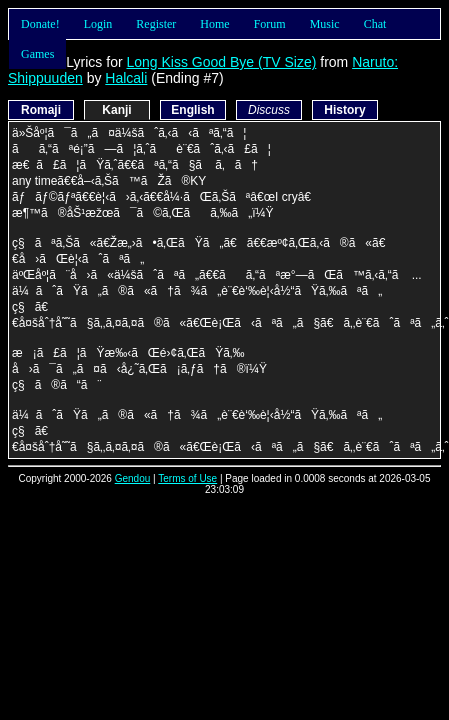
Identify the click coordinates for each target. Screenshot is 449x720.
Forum (270, 24)
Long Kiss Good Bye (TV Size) (221, 62)
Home (214, 24)
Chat (375, 24)
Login (98, 24)
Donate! (40, 24)
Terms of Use (187, 478)
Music (325, 24)
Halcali (126, 78)
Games (37, 54)
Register (156, 24)
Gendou (133, 478)
